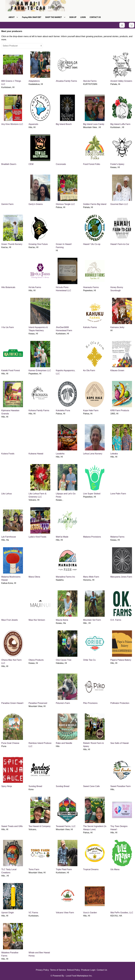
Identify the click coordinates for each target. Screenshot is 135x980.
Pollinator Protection (120, 703)
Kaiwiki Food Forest (11, 370)
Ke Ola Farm (89, 370)
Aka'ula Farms (90, 81)
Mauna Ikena (62, 620)
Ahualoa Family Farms (66, 81)
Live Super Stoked (92, 494)
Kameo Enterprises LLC (40, 370)
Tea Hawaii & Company (40, 826)
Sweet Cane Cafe (91, 786)
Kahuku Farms (90, 327)
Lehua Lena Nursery (93, 454)
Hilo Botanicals (8, 287)
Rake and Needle (64, 743)
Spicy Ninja (7, 786)
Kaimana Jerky (117, 327)
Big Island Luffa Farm (120, 124)
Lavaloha (60, 454)
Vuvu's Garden (90, 913)
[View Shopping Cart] (132, 25)
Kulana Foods (8, 454)
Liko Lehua (6, 494)
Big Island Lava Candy (94, 124)
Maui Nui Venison (37, 620)
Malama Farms (117, 537)
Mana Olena (34, 577)
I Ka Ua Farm (8, 327)
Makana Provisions (92, 537)
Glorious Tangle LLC (65, 204)
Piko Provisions (90, 703)
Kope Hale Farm (91, 410)
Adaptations (34, 81)
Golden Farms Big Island (95, 204)
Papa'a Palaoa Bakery (121, 660)
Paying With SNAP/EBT (32, 17)
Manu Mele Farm (91, 577)
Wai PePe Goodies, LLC (122, 913)
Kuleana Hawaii (36, 454)
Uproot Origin (8, 913)
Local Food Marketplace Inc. (79, 976)
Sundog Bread (35, 786)
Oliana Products (36, 660)
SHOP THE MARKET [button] (55, 17)
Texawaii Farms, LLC (66, 826)
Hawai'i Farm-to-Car (120, 244)
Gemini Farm (7, 204)
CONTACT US (95, 17)
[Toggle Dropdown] (122, 25)
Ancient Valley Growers (121, 81)
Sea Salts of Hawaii (120, 743)
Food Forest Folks (92, 164)
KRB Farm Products (120, 410)
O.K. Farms (116, 620)
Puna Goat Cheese (10, 743)
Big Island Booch (64, 124)
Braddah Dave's (9, 164)
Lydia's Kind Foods (37, 537)
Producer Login (88, 970)
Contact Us (102, 970)
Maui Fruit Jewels (9, 620)
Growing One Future (38, 244)
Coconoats (61, 164)
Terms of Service (58, 970)
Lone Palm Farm (118, 494)
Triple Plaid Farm (64, 869)
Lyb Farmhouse (9, 537)
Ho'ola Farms (35, 287)
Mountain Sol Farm (92, 620)
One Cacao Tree (64, 660)
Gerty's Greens (36, 204)
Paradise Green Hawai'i (12, 703)
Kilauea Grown (117, 370)
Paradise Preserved (38, 703)
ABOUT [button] (13, 17)
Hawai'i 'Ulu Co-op (92, 244)
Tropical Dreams (91, 869)
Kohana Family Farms (39, 410)
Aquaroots (33, 124)
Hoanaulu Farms (91, 287)
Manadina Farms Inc (66, 577)
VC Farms (33, 913)
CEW (31, 164)
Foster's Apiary (117, 164)
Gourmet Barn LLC (119, 204)
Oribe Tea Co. (90, 660)
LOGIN (83, 17)
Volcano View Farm (65, 913)
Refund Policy (73, 970)
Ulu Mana (115, 869)
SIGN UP (73, 17)
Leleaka (114, 454)
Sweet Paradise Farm (120, 786)
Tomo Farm (34, 869)
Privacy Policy (42, 970)
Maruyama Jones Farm (121, 577)
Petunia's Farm (63, 703)
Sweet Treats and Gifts (12, 826)
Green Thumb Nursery (12, 244)
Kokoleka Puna (63, 410)
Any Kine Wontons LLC (12, 124)
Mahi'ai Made (62, 537)
